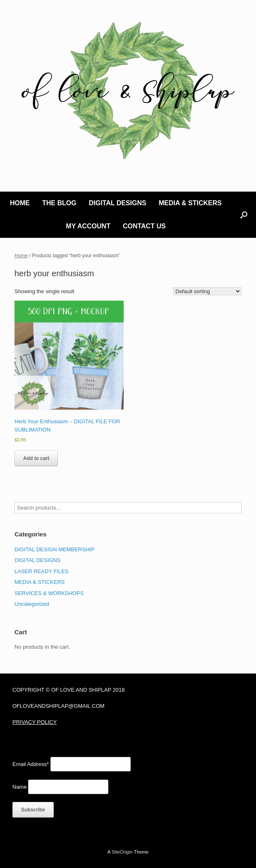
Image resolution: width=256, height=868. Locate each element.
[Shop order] (207, 291)
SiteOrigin (122, 852)
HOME (20, 203)
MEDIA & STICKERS (190, 203)
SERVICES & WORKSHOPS (49, 593)
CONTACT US (144, 226)
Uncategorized (32, 604)
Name (20, 787)
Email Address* (31, 764)
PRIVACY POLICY (35, 722)
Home (21, 256)
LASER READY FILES (42, 571)
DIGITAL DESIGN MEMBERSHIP (55, 549)
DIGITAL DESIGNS (118, 203)
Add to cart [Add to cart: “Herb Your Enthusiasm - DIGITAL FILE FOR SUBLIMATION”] (36, 458)
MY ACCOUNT (88, 226)
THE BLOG (59, 203)
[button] (244, 215)
